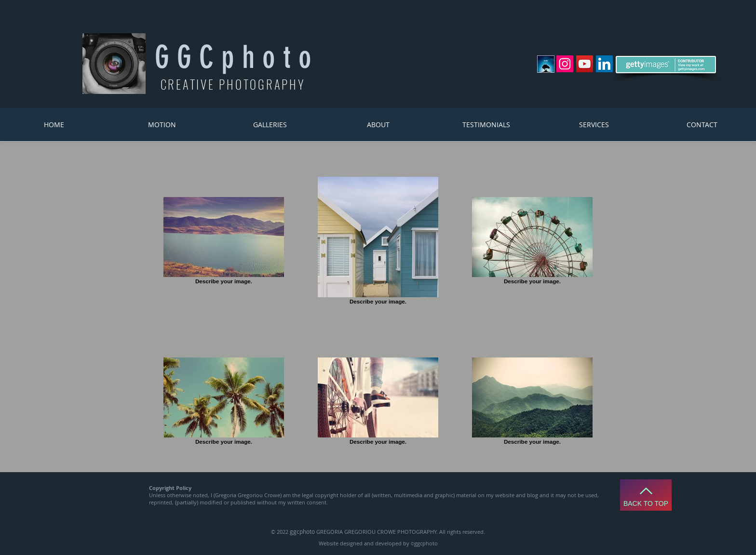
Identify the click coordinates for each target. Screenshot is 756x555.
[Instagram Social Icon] (565, 64)
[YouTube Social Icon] (585, 64)
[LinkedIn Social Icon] (604, 64)
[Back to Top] (646, 495)
